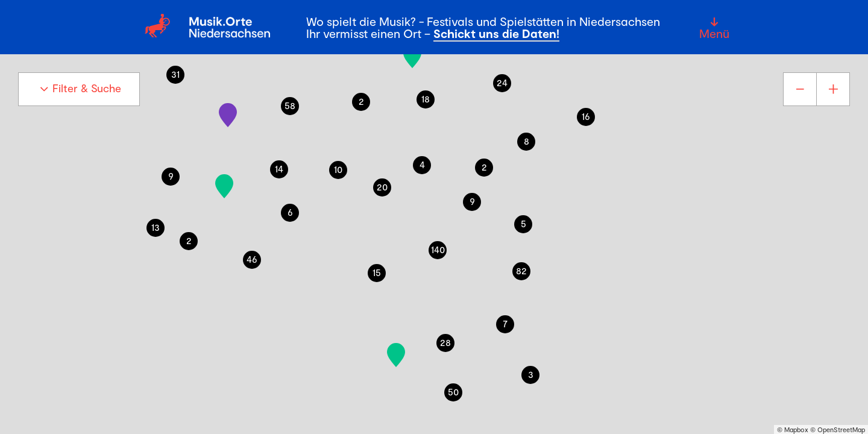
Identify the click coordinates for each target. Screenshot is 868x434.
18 (426, 99)
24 (502, 82)
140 (438, 249)
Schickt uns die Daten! (496, 33)
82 (521, 270)
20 (382, 187)
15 (377, 272)
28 (445, 342)
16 (586, 116)
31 (175, 74)
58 (290, 105)
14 (279, 168)
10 (338, 169)
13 (156, 227)
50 (453, 392)
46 (252, 259)
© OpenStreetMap (838, 429)
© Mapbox (793, 429)
